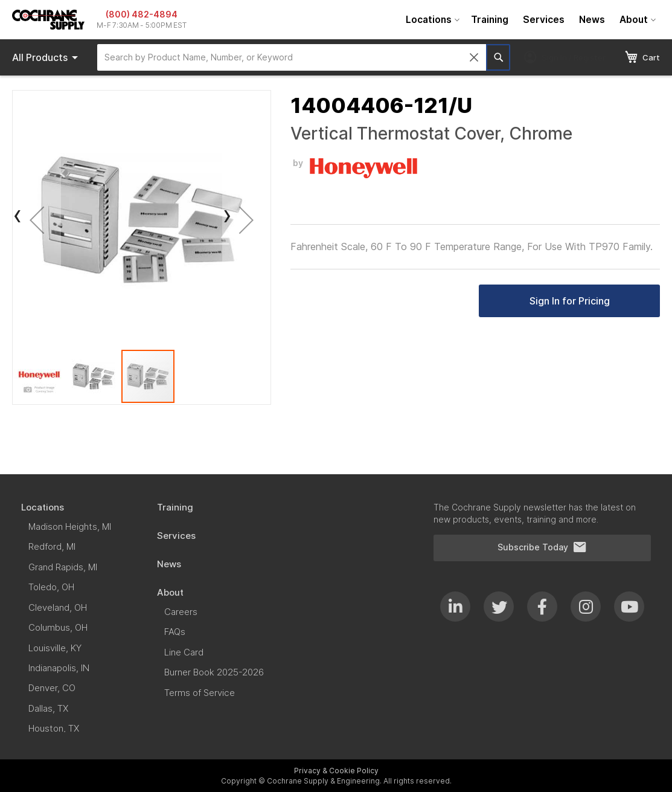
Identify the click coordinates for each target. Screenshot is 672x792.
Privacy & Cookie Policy (336, 771)
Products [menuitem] (47, 57)
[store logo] (48, 20)
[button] (37, 220)
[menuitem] (431, 20)
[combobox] (292, 57)
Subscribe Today (542, 547)
